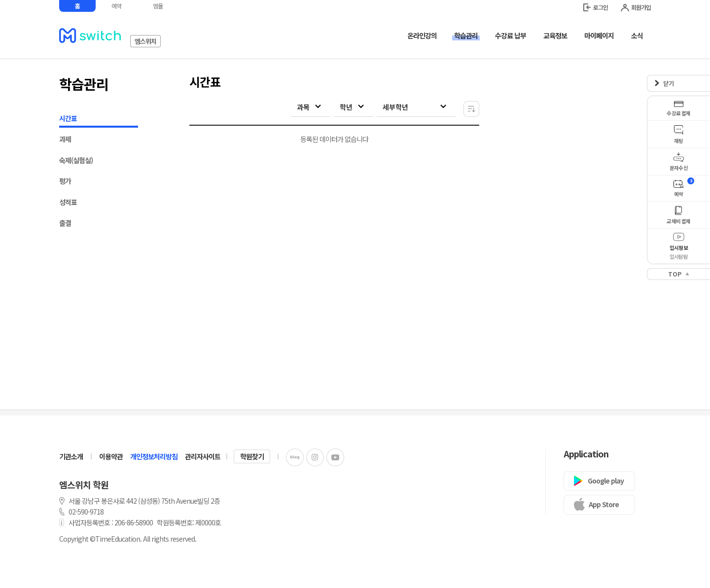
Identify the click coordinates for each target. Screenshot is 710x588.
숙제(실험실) (76, 160)
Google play (606, 481)
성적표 (68, 202)
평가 (65, 181)
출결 (65, 223)
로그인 (596, 7)
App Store (604, 504)
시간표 (99, 120)
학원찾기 (252, 456)
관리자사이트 (203, 456)
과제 (65, 139)
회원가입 (636, 7)
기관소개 (71, 456)
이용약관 (111, 456)
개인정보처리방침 (154, 456)
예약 (116, 6)
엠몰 (158, 6)
